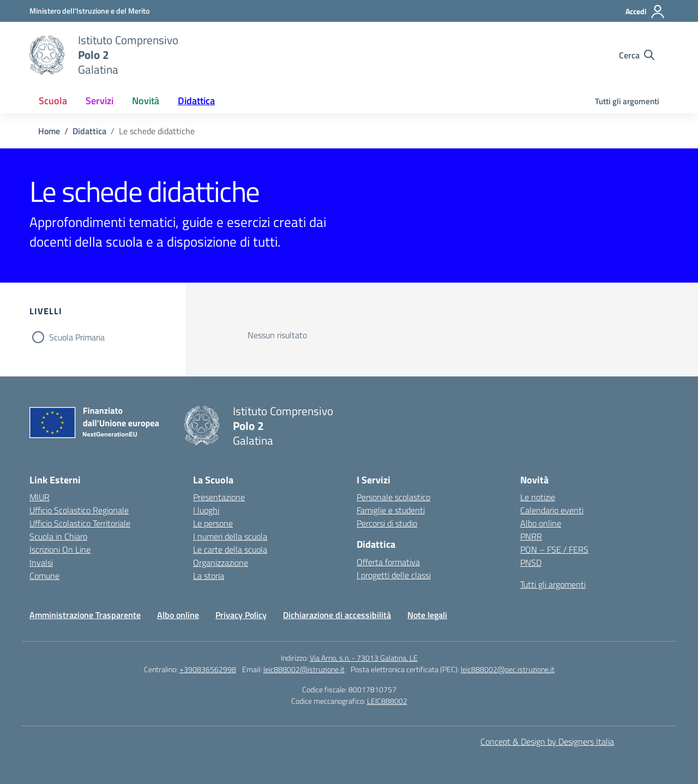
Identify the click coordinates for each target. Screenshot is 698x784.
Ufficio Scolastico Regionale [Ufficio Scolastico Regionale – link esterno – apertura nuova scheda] (79, 510)
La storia (209, 576)
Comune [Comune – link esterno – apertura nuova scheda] (44, 576)
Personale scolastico (393, 497)
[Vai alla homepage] (47, 55)
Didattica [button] (196, 101)
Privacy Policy (241, 615)
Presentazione (219, 497)
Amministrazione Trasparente (85, 615)
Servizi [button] (100, 101)
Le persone (213, 523)
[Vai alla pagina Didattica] (89, 131)
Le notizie (538, 497)
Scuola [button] (53, 101)
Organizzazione (221, 562)
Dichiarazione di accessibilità (337, 615)
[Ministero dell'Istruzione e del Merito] (89, 11)
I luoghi (206, 510)
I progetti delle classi (394, 575)
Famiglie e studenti (391, 510)
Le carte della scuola (230, 549)
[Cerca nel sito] (637, 55)
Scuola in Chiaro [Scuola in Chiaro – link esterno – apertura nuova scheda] (58, 536)
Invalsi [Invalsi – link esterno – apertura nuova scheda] (41, 562)
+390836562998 (208, 669)
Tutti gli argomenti (627, 101)
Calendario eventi (552, 510)
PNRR (531, 536)
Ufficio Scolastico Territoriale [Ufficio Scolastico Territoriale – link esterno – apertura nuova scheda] (80, 523)
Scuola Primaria (77, 337)
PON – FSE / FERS (554, 549)
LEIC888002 (387, 701)
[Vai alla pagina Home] (49, 131)
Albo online (541, 523)
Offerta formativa (388, 562)
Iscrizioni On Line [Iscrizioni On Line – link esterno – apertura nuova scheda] (60, 549)
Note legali (427, 615)
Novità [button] (146, 101)
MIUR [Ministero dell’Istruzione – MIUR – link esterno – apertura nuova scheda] (40, 497)
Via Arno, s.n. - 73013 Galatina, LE (364, 658)
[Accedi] (645, 11)
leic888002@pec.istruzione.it (508, 669)
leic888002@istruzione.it (304, 669)
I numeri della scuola (230, 536)
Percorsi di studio (387, 523)
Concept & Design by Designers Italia (547, 741)
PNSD (531, 562)
